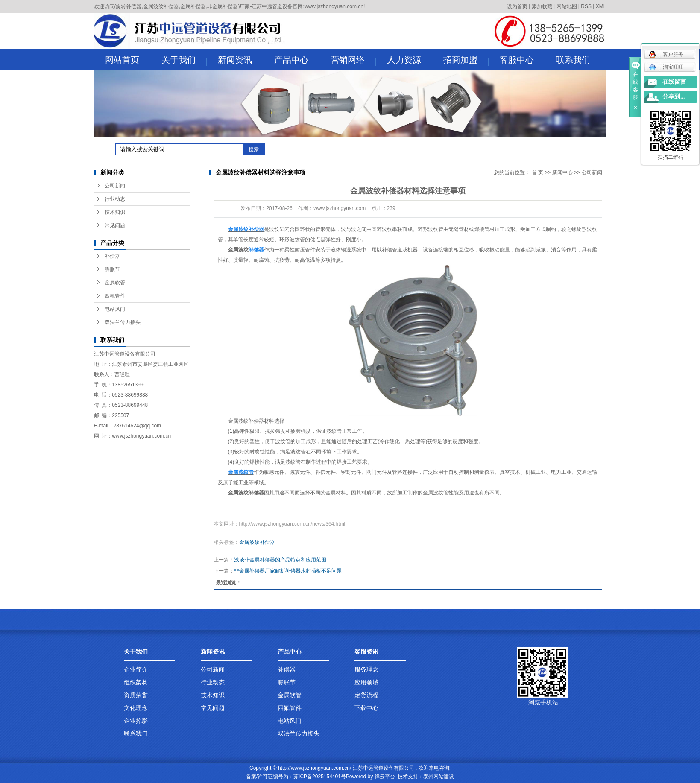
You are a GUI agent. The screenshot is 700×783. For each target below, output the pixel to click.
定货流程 (366, 695)
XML (601, 6)
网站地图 (567, 6)
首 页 (537, 172)
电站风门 (115, 309)
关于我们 (184, 61)
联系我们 (573, 60)
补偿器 (112, 256)
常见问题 (115, 225)
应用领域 (366, 682)
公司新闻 (115, 186)
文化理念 (136, 708)
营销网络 (353, 61)
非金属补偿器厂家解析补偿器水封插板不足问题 (288, 571)
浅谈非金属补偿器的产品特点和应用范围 (280, 560)
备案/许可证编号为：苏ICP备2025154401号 (296, 777)
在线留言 (674, 82)
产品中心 (297, 61)
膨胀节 (112, 269)
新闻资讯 (240, 61)
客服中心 (522, 61)
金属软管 (115, 283)
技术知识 (115, 212)
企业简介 (136, 669)
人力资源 (410, 61)
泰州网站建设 (439, 777)
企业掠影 (136, 721)
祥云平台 (385, 777)
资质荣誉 (136, 695)
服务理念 (366, 669)
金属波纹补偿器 (257, 542)
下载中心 (366, 708)
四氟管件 (115, 296)
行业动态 (115, 199)
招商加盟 (466, 61)
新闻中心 (562, 172)
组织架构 (136, 682)
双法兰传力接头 (123, 322)
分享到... (674, 97)
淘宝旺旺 (666, 67)
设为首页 (517, 6)
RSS (586, 6)
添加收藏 (542, 6)
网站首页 (128, 61)
